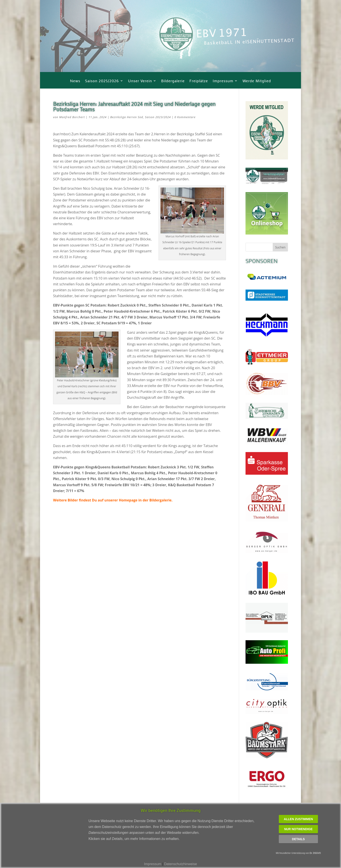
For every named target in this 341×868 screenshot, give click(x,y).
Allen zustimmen (298, 819)
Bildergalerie (173, 81)
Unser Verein (140, 81)
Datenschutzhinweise (180, 864)
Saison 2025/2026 (102, 81)
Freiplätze (199, 81)
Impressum (223, 81)
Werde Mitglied (257, 81)
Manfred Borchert (72, 117)
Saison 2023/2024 (158, 117)
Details (298, 839)
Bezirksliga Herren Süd (127, 117)
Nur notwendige (298, 829)
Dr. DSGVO (315, 853)
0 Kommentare (185, 117)
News (75, 81)
